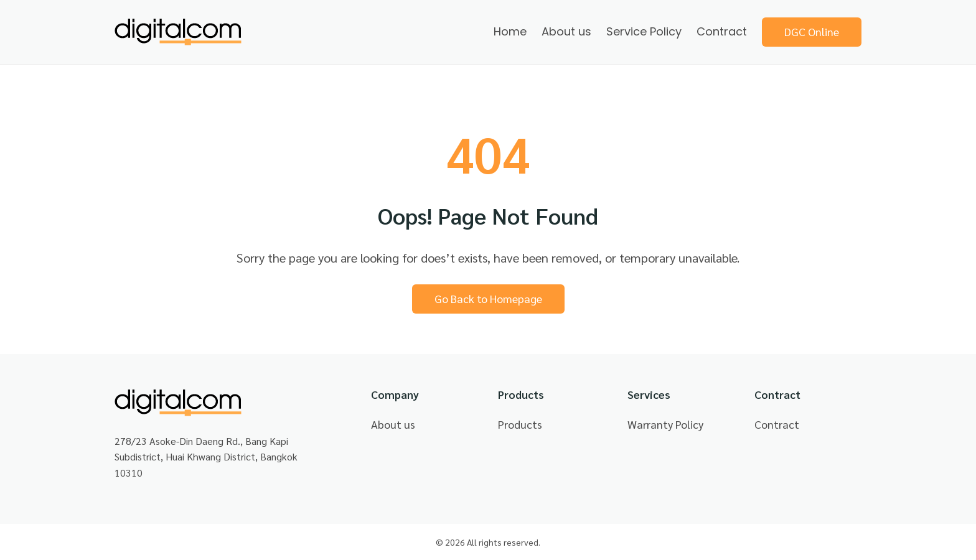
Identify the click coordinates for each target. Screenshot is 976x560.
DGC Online (812, 31)
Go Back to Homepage (488, 298)
